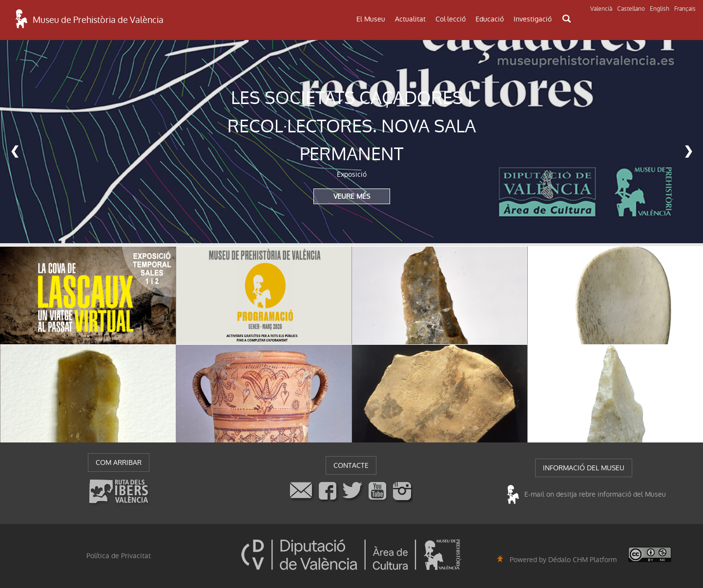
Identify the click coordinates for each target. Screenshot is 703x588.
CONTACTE (351, 465)
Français (685, 9)
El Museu (371, 19)
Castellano (631, 9)
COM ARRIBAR (119, 462)
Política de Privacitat (119, 556)
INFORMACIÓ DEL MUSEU (584, 468)
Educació (490, 19)
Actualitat (410, 19)
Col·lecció (451, 19)
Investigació (533, 19)
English (660, 9)
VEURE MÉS (352, 196)
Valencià (601, 9)
